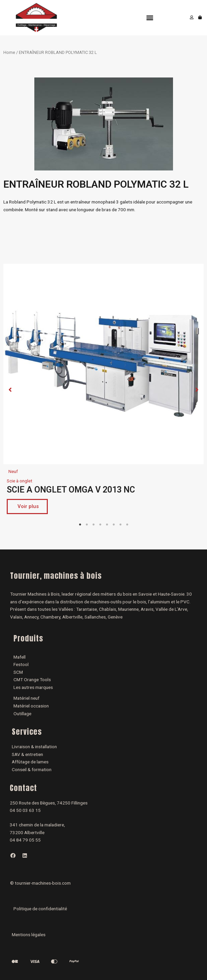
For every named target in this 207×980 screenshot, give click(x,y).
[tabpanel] (103, 391)
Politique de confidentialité (40, 909)
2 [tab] (87, 525)
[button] (150, 18)
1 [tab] (80, 525)
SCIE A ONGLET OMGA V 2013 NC (71, 490)
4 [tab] (100, 525)
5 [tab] (107, 525)
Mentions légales (29, 935)
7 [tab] (120, 525)
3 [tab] (94, 525)
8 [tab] (127, 525)
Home (9, 52)
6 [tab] (114, 525)
